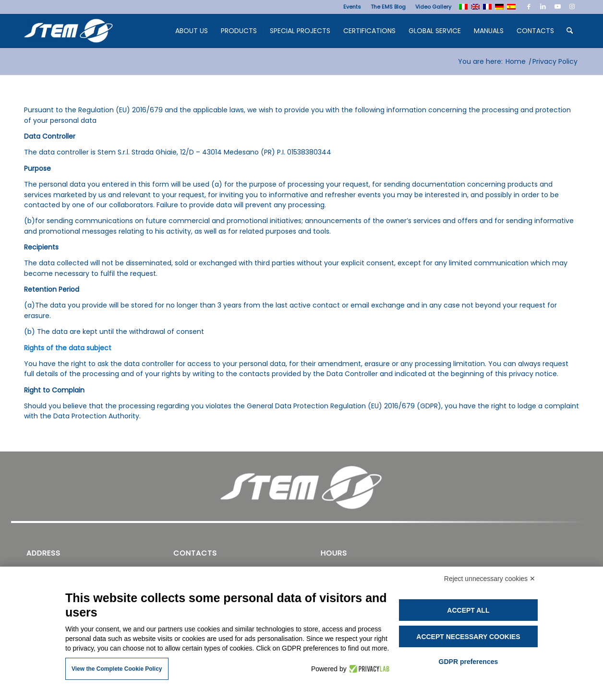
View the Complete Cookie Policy (117, 669)
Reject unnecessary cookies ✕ (490, 579)
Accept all (468, 610)
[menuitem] (352, 7)
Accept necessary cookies (468, 637)
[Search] (570, 31)
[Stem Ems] (68, 33)
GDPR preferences (469, 662)
